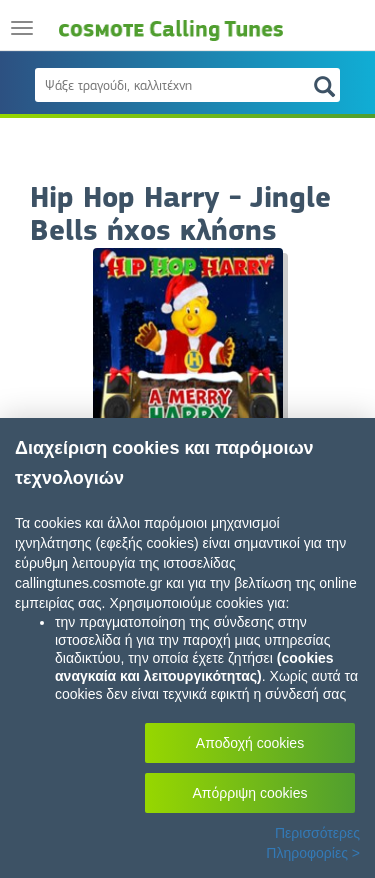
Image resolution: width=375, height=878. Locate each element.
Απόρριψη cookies (250, 793)
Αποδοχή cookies (250, 743)
